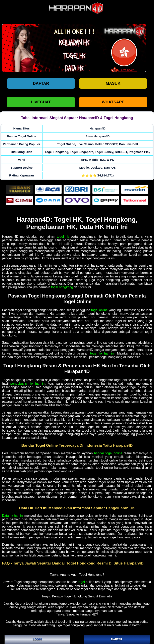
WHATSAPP (113, 102)
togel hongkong (62, 287)
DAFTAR (117, 639)
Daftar (41, 83)
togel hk (63, 237)
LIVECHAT (41, 102)
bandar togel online (108, 453)
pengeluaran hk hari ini (28, 384)
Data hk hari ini (13, 516)
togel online (99, 310)
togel (81, 582)
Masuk (113, 83)
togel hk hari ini (102, 353)
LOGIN (37, 639)
